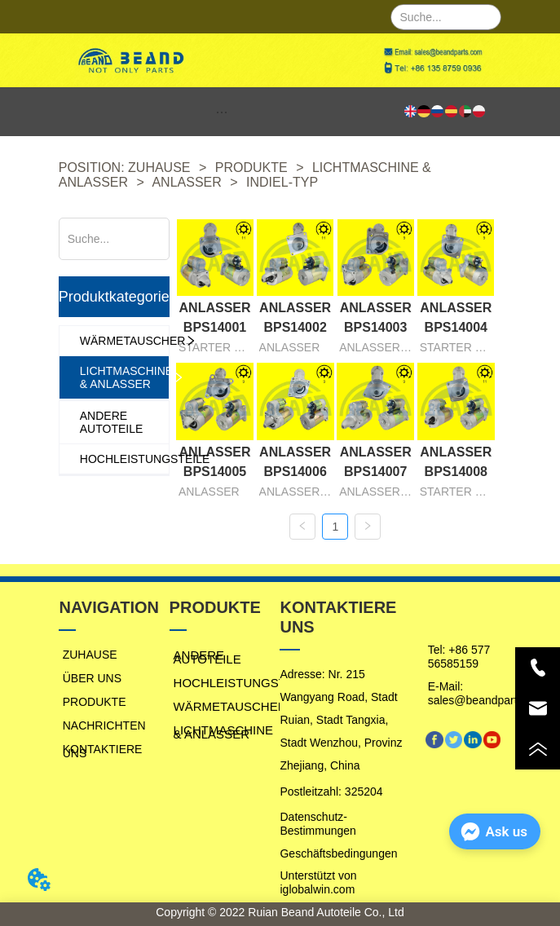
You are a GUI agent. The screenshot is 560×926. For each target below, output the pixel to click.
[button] (221, 112)
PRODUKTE (251, 168)
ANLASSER (187, 182)
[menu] (222, 112)
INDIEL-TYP (280, 182)
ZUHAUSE (159, 168)
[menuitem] (222, 112)
